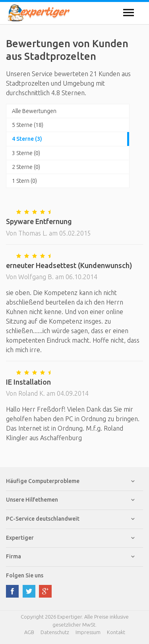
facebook (12, 591)
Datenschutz (55, 632)
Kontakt (116, 632)
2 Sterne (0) (26, 167)
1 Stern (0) (24, 181)
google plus (45, 591)
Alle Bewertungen (34, 111)
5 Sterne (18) (28, 125)
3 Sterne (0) (26, 153)
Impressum (88, 632)
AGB (29, 632)
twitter (29, 591)
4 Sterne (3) (27, 139)
